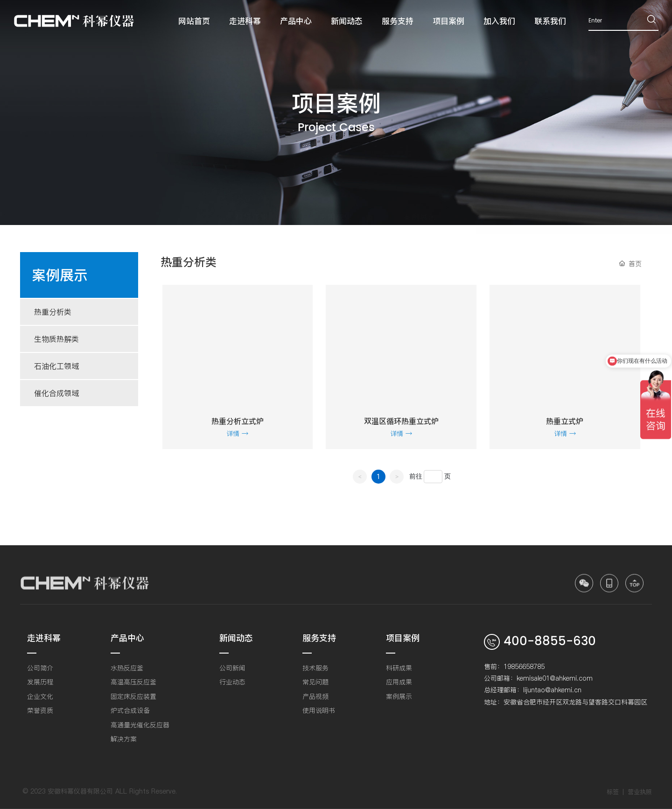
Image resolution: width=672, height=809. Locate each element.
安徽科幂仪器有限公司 (80, 791)
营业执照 (640, 792)
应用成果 (336, 208)
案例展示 (420, 208)
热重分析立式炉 (238, 421)
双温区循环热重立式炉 (401, 421)
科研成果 (252, 208)
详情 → (237, 434)
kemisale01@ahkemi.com (555, 678)
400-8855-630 (550, 642)
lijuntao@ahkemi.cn (552, 690)
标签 (613, 792)
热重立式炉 (565, 421)
